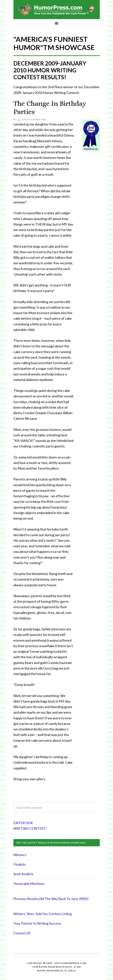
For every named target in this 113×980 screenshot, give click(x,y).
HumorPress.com (57, 10)
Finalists (20, 864)
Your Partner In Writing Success (37, 923)
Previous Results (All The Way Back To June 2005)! (51, 899)
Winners (20, 855)
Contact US (22, 933)
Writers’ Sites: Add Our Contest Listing (43, 914)
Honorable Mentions (29, 884)
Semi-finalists (23, 874)
